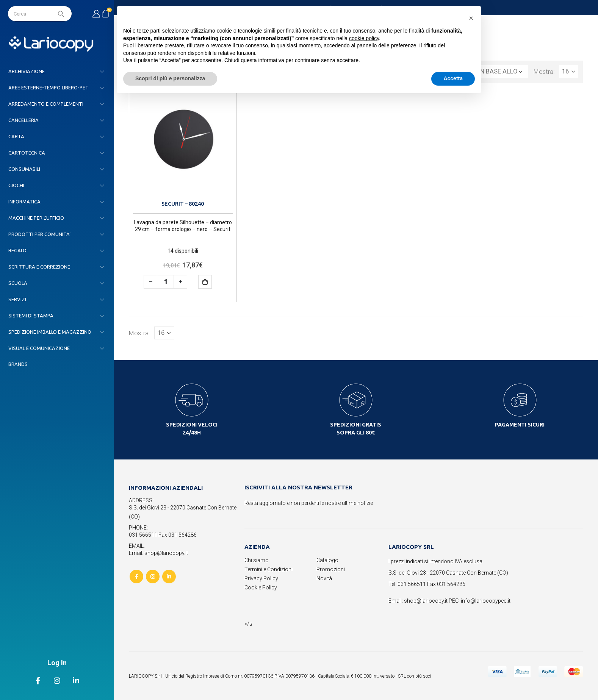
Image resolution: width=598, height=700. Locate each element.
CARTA (16, 136)
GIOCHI (16, 185)
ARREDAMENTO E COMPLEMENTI (46, 104)
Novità (324, 578)
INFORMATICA (24, 202)
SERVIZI (17, 299)
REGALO (17, 250)
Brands (18, 364)
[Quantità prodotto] (165, 282)
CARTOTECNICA (27, 153)
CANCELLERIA (23, 120)
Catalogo (327, 560)
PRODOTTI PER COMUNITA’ (39, 234)
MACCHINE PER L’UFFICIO (36, 218)
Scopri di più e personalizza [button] (170, 78)
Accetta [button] (453, 78)
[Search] (62, 14)
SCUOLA (18, 283)
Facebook (136, 577)
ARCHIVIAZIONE (27, 71)
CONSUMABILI (24, 169)
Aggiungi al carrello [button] (211, 282)
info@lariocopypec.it (486, 601)
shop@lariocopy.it (426, 601)
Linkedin (169, 577)
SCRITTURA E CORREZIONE (39, 267)
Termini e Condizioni (268, 569)
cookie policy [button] (364, 38)
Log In (57, 663)
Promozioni (331, 569)
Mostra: (544, 72)
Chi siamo (257, 560)
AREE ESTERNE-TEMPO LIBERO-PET (49, 87)
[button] (471, 18)
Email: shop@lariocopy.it (158, 553)
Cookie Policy (261, 587)
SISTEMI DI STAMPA (31, 316)
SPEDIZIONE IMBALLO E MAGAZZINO (50, 332)
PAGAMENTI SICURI (520, 425)
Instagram (153, 577)
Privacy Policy (261, 578)
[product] (183, 145)
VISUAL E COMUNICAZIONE (39, 348)
